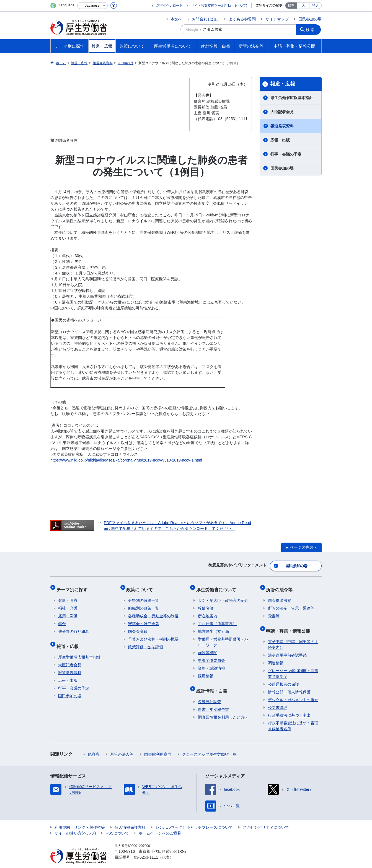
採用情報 (206, 671)
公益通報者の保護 (283, 676)
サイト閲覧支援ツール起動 (211, 6)
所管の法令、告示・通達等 (291, 603)
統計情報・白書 (213, 684)
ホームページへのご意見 (160, 825)
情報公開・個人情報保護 (289, 683)
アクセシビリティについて (266, 819)
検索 (312, 29)
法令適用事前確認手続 (287, 647)
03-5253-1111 (146, 849)
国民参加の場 (310, 19)
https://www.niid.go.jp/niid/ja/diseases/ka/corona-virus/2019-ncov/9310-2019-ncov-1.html (126, 460)
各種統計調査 (210, 693)
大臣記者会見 (282, 112)
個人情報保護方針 (130, 819)
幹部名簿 (206, 603)
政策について (141, 586)
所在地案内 (208, 611)
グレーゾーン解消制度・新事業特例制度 (293, 665)
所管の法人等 (122, 746)
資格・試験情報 (211, 663)
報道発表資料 (282, 126)
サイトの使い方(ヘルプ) (75, 825)
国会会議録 (138, 626)
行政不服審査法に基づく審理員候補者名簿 (293, 717)
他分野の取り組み (74, 626)
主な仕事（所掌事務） (217, 619)
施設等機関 (208, 648)
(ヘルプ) (241, 6)
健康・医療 (68, 595)
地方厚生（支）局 (213, 626)
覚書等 (274, 611)
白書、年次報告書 (213, 701)
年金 (62, 619)
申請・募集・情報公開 (290, 624)
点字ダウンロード (169, 6)
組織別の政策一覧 (144, 603)
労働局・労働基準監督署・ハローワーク (223, 637)
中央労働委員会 (211, 655)
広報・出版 (280, 140)
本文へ (176, 19)
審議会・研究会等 (144, 619)
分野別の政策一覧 (144, 595)
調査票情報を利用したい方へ (223, 709)
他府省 (94, 746)
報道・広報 (283, 84)
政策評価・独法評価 (146, 642)
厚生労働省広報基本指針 (292, 98)
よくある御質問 (242, 19)
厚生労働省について (218, 586)
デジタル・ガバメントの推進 (293, 691)
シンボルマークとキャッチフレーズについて (194, 819)
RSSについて (117, 825)
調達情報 (276, 654)
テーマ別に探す (74, 586)
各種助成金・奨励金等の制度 (153, 611)
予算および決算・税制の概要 (153, 634)
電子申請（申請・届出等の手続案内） (293, 636)
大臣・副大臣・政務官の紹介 (223, 595)
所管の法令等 (281, 586)
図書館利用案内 (158, 746)
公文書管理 (278, 699)
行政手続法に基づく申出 (289, 707)
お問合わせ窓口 (205, 19)
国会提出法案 (280, 595)
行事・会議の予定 (286, 154)
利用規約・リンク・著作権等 (80, 819)
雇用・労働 (68, 611)
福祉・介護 (68, 603)
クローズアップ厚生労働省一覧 (209, 746)
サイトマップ (277, 19)
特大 (316, 6)
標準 (291, 6)
